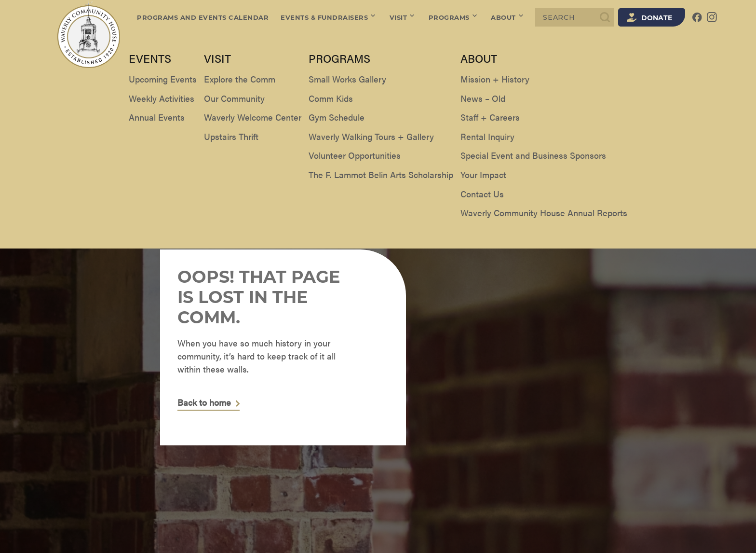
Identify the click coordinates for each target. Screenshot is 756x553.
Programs (454, 17)
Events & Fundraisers (329, 17)
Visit (403, 17)
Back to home (204, 403)
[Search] (575, 17)
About (508, 17)
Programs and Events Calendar (203, 17)
